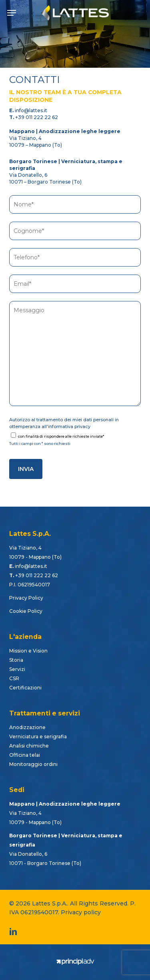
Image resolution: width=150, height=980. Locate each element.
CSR (14, 678)
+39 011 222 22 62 (37, 117)
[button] (12, 13)
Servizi (17, 669)
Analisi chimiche (29, 746)
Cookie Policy (26, 611)
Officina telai (25, 755)
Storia (16, 660)
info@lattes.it (31, 110)
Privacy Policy (26, 598)
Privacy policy (81, 912)
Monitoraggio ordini (33, 764)
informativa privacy (69, 427)
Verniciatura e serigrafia (38, 737)
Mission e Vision (28, 651)
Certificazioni (25, 688)
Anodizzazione (27, 727)
